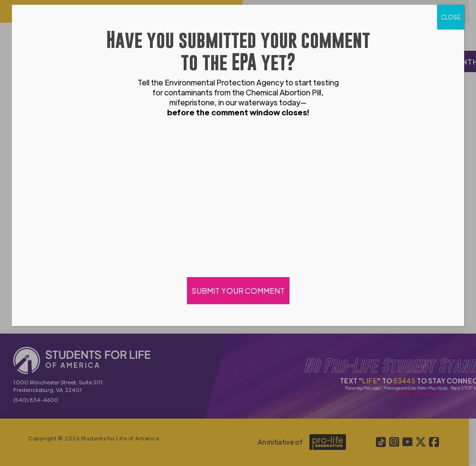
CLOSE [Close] (451, 17)
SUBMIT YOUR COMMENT (238, 291)
